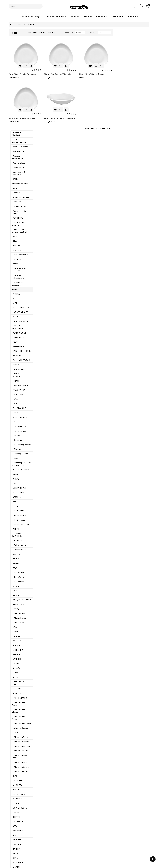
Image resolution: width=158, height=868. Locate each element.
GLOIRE (14, 191)
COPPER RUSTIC (18, 662)
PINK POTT (15, 644)
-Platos (14, 305)
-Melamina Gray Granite (21, 612)
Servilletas (15, 754)
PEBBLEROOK (16, 218)
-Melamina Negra (18, 617)
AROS (13, 744)
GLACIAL (14, 722)
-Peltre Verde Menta (20, 394)
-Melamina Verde (18, 626)
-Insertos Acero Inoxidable (22, 150)
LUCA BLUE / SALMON (20, 246)
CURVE (13, 544)
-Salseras (15, 309)
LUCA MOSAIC (17, 241)
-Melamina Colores (19, 603)
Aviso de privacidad (52, 838)
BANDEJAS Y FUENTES (20, 549)
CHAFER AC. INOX (18, 95)
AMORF (14, 430)
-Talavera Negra (18, 417)
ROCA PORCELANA (19, 339)
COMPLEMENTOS (18, 287)
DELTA (13, 214)
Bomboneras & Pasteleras (22, 64)
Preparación (16, 141)
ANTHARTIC (16, 517)
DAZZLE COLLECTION (20, 223)
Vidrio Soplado (17, 54)
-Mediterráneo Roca (20, 581)
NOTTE (14, 690)
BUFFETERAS (16, 553)
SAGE (13, 273)
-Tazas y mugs (17, 300)
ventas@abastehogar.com (113, 851)
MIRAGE (14, 250)
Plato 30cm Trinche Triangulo (58, 74)
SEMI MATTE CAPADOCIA (22, 403)
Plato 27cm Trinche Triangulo (94, 74)
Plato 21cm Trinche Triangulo (129, 74)
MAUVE (14, 476)
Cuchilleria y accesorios (21, 159)
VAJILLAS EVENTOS (19, 232)
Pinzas (13, 790)
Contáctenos (77, 845)
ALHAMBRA (16, 640)
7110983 (106, 846)
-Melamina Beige (18, 594)
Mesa (13, 118)
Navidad (14, 772)
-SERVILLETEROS (18, 296)
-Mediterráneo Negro (20, 576)
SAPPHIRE (15, 694)
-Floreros (15, 319)
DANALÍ (14, 371)
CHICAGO (14, 535)
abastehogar (107, 857)
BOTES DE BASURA (19, 86)
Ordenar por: (105, 32)
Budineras (15, 91)
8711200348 (107, 849)
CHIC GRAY (15, 667)
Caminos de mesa (18, 767)
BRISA (13, 708)
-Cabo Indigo (16, 439)
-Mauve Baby (17, 480)
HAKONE (14, 462)
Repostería (15, 132)
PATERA (14, 168)
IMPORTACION (17, 649)
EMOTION (15, 699)
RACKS (14, 68)
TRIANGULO (32, 24)
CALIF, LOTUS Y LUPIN (20, 467)
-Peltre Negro (17, 389)
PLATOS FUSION (17, 205)
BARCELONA (16, 264)
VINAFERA (15, 508)
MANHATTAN (16, 471)
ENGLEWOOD (16, 676)
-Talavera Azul (17, 412)
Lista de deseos (78, 843)
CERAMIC (15, 366)
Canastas (15, 749)
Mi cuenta (76, 838)
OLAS (13, 631)
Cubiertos (15, 785)
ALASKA (14, 512)
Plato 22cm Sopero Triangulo (58, 118)
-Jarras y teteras (18, 323)
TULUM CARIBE (17, 278)
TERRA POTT (16, 209)
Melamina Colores (18, 585)
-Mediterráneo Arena (20, 567)
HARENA (14, 703)
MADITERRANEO (18, 562)
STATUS (14, 499)
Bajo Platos (118, 17)
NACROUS (15, 426)
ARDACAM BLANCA (19, 182)
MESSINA (15, 237)
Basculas (14, 82)
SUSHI (13, 282)
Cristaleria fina (17, 45)
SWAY (13, 353)
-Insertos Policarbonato (21, 155)
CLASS (13, 540)
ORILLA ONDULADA (19, 735)
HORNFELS (15, 558)
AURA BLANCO (17, 717)
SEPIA (13, 713)
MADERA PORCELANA (20, 200)
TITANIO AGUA (17, 259)
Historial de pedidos (80, 841)
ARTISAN (14, 521)
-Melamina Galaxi (18, 608)
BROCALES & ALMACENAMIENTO (25, 36)
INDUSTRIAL (16, 104)
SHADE (14, 177)
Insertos (14, 145)
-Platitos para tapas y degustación (20, 333)
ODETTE (14, 672)
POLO (13, 173)
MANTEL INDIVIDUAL (19, 758)
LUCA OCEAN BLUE (19, 196)
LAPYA (13, 268)
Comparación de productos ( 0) (78, 32)
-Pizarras (15, 328)
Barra (13, 77)
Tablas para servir (18, 136)
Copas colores (17, 59)
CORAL (14, 681)
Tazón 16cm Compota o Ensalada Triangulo (100, 118)
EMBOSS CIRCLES (18, 186)
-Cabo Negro (16, 444)
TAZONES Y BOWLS (19, 255)
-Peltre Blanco (17, 385)
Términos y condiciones (54, 841)
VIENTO (14, 398)
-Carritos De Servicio (20, 109)
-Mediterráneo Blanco (20, 571)
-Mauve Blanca (17, 485)
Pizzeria (14, 127)
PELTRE (14, 376)
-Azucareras (16, 291)
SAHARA (14, 731)
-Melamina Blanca (19, 599)
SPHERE (14, 344)
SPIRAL (14, 348)
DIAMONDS (15, 227)
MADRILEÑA (16, 685)
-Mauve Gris (16, 489)
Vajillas (19, 24)
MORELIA (14, 421)
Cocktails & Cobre (18, 41)
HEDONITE (15, 726)
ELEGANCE (15, 658)
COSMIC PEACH (17, 653)
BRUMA (14, 530)
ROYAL (13, 494)
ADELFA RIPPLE (17, 357)
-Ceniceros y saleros (20, 314)
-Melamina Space (19, 621)
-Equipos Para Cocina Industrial (25, 114)
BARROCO (15, 526)
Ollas (13, 123)
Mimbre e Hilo (16, 763)
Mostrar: (129, 32)
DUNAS (14, 453)
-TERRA (14, 590)
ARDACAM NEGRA (18, 362)
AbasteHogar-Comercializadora (115, 854)
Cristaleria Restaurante (21, 50)
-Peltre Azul (16, 380)
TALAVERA (15, 407)
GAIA (13, 458)
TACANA (14, 503)
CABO (13, 435)
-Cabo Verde (16, 448)
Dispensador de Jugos (20, 100)
